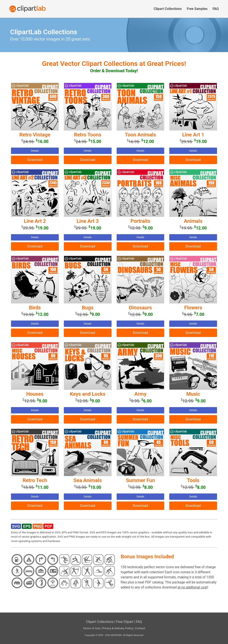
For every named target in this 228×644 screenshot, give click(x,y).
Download (35, 160)
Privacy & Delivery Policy (118, 628)
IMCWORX (116, 635)
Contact (140, 628)
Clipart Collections (100, 622)
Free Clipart (125, 622)
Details (35, 151)
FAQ (139, 622)
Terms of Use (91, 628)
